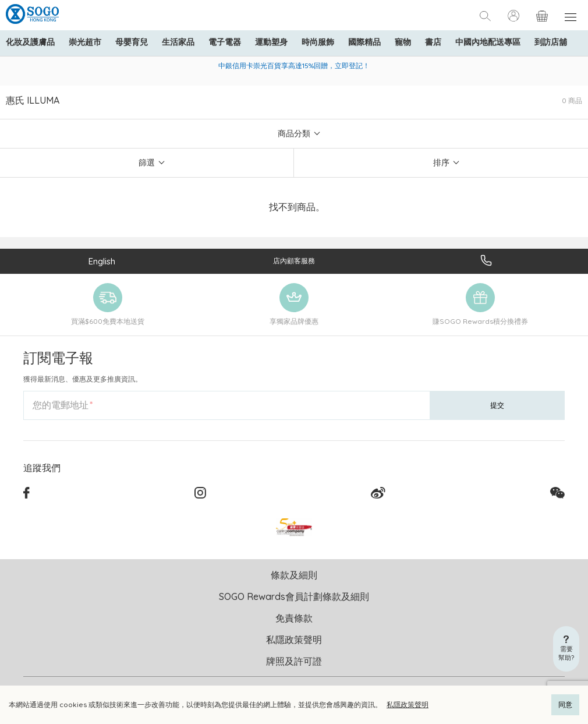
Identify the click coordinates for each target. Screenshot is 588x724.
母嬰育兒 (132, 42)
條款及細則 (294, 575)
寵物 (403, 42)
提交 (497, 405)
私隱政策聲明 (408, 704)
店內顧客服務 (294, 261)
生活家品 (178, 42)
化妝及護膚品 (30, 42)
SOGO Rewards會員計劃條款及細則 (294, 596)
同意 (565, 704)
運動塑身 (271, 42)
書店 (433, 42)
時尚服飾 (318, 42)
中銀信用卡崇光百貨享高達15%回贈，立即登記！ (294, 66)
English (102, 261)
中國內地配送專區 (488, 42)
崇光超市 (85, 42)
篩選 (147, 163)
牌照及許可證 (294, 661)
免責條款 (294, 618)
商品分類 (294, 133)
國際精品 (364, 42)
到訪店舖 (551, 42)
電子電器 (225, 42)
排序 (441, 163)
